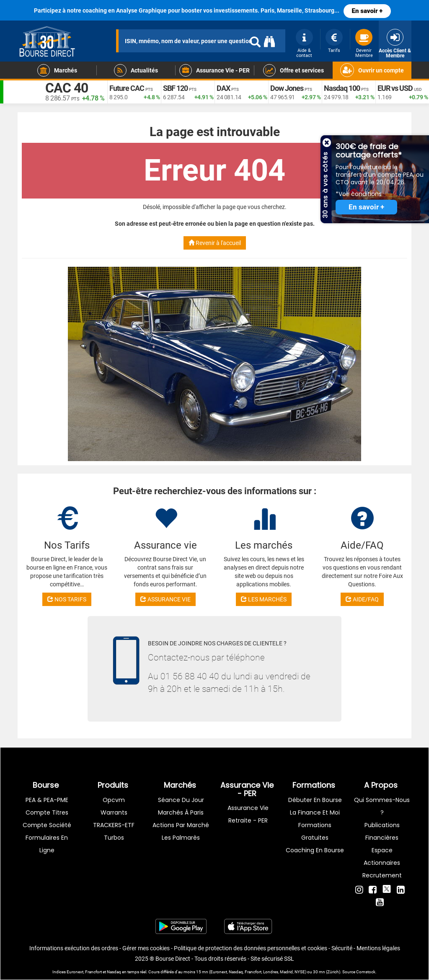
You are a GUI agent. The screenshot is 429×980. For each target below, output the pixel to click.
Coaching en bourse (315, 850)
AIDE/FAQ (362, 599)
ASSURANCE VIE (165, 599)
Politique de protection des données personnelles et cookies (251, 948)
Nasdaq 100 (342, 88)
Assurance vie (248, 808)
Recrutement (382, 875)
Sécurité (342, 948)
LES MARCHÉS (264, 599)
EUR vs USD (395, 88)
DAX (223, 88)
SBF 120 (175, 88)
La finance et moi (315, 812)
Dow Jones (287, 88)
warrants (114, 812)
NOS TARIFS (67, 599)
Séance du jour (181, 800)
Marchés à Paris (181, 812)
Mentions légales (378, 948)
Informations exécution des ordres (74, 948)
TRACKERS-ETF (114, 825)
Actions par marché (181, 825)
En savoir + (367, 11)
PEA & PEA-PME (47, 800)
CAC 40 (67, 88)
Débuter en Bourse (315, 800)
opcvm (114, 800)
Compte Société (47, 825)
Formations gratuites (315, 831)
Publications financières (382, 831)
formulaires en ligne (47, 844)
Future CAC (127, 88)
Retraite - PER (248, 820)
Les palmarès (181, 838)
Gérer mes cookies (146, 948)
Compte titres (47, 812)
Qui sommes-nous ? (382, 806)
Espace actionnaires (382, 856)
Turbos (114, 838)
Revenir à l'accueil (215, 243)
